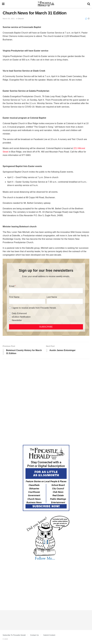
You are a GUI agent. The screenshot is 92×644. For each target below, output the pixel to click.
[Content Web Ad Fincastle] (46, 478)
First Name (14, 297)
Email (12, 286)
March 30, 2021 (9, 19)
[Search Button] (89, 4)
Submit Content (49, 635)
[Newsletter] (10, 320)
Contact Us (34, 635)
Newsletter (17, 320)
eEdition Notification (21, 317)
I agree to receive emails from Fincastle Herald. (34, 308)
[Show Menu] (3, 4)
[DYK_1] (46, 538)
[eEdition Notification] (10, 317)
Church (21, 19)
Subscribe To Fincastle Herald (14, 635)
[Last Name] (65, 301)
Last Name (52, 297)
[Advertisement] (46, 381)
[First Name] (27, 301)
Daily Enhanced (19, 313)
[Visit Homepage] (46, 4)
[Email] (46, 291)
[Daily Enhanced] (10, 313)
